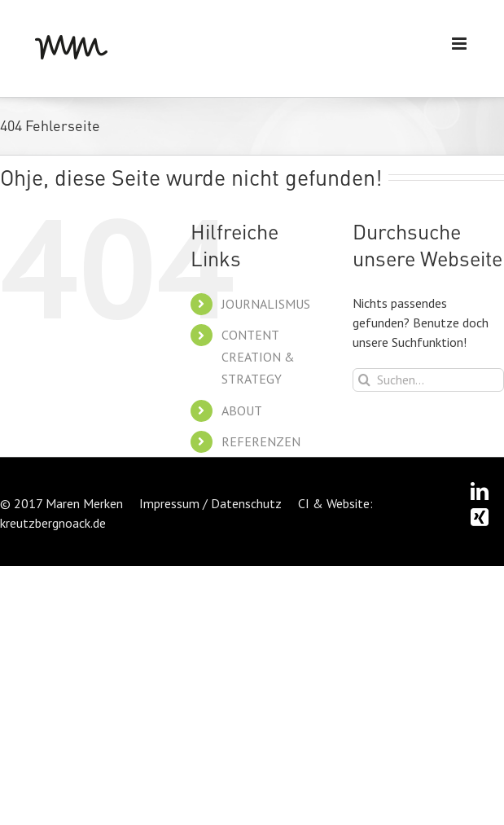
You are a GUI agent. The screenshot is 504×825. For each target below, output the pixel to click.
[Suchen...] (428, 380)
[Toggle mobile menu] (460, 44)
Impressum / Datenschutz (210, 503)
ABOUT (242, 410)
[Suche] (364, 380)
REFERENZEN (261, 441)
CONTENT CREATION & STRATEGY (258, 357)
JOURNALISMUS (266, 304)
